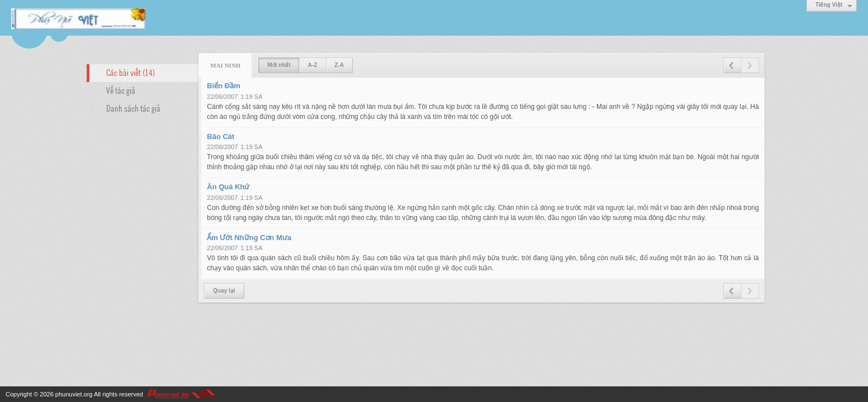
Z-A (340, 65)
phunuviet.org (74, 394)
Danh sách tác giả (133, 108)
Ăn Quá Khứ (228, 187)
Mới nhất (279, 65)
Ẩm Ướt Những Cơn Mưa (249, 238)
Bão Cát (220, 137)
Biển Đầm (224, 86)
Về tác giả (121, 90)
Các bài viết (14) (131, 72)
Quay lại (224, 291)
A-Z (313, 65)
